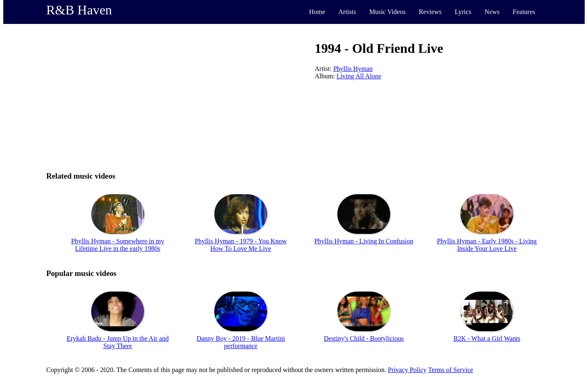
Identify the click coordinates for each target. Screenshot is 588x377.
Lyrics (463, 12)
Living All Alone (359, 76)
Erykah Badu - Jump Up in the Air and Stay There (117, 342)
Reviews (430, 12)
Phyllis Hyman (353, 69)
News (492, 12)
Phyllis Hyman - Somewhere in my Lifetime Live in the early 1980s (117, 245)
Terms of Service (451, 370)
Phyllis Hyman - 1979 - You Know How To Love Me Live (241, 245)
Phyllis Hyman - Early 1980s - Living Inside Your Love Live (487, 245)
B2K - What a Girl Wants (487, 338)
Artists (347, 12)
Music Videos (387, 12)
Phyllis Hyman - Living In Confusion (364, 241)
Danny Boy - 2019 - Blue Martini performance (241, 342)
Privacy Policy (407, 370)
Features (524, 12)
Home (317, 12)
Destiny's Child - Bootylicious (364, 338)
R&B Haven (79, 10)
